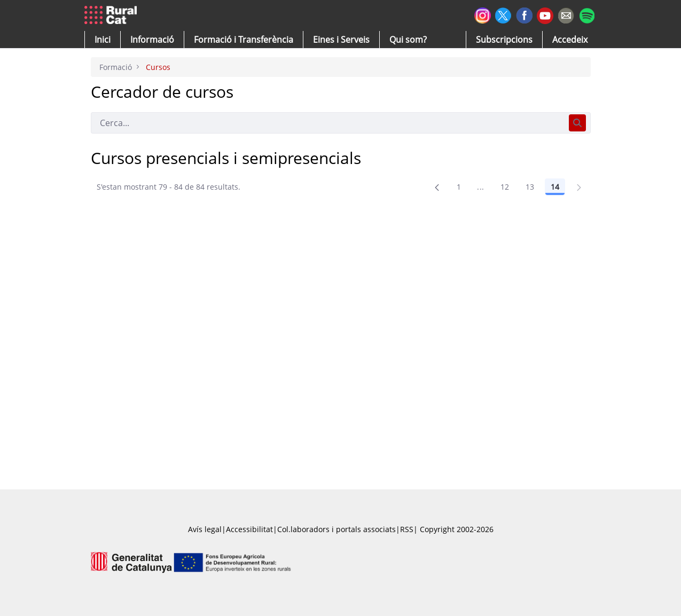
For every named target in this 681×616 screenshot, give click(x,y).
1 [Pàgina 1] (459, 187)
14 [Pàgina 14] (555, 187)
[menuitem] (244, 40)
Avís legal (205, 529)
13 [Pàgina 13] (530, 187)
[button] (103, 40)
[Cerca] (328, 123)
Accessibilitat (249, 529)
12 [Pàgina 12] (505, 187)
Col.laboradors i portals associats (336, 529)
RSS (407, 529)
